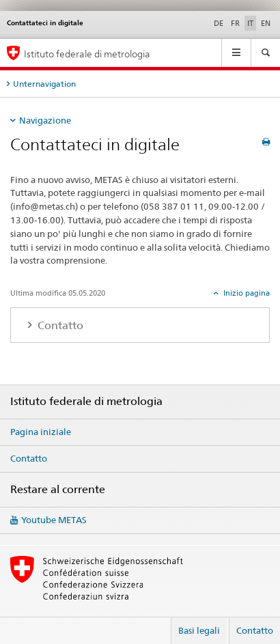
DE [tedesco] (219, 23)
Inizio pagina (246, 293)
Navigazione (45, 120)
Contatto (29, 458)
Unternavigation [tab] (44, 84)
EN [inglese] (266, 23)
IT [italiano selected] (250, 23)
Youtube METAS (54, 520)
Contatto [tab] (59, 325)
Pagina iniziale (41, 432)
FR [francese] (235, 23)
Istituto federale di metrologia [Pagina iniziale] (87, 54)
